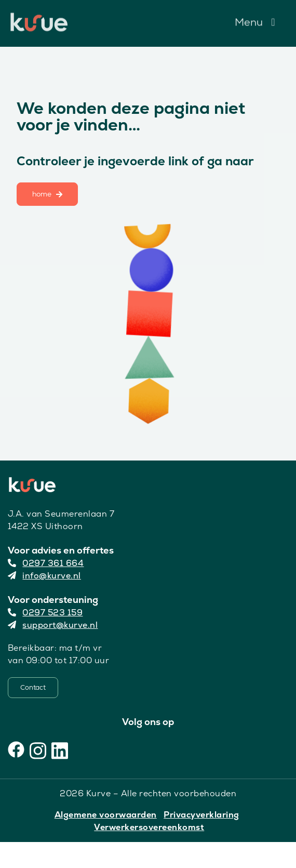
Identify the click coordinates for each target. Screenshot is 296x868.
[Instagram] (38, 749)
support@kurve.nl (53, 625)
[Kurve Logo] (39, 17)
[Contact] (33, 688)
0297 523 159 (45, 613)
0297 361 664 (46, 563)
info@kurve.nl (44, 576)
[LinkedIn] (60, 749)
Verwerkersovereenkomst (149, 827)
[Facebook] (16, 749)
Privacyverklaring (201, 815)
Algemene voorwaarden (106, 815)
